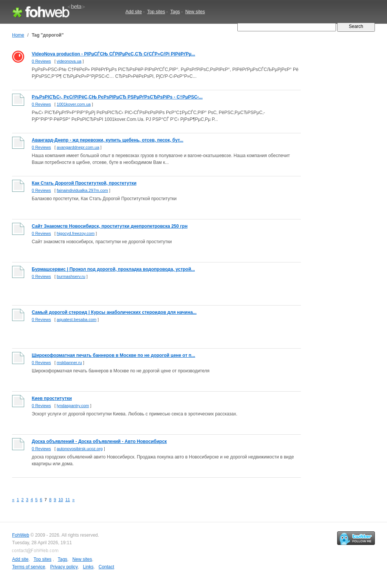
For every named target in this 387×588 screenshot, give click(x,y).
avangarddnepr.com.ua (78, 147)
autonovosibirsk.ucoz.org (80, 449)
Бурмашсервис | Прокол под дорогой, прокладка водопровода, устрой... (113, 269)
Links (88, 567)
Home (18, 35)
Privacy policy (64, 567)
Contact (106, 567)
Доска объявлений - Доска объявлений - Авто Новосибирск (99, 441)
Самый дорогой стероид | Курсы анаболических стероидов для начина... (114, 312)
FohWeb (21, 535)
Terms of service (29, 567)
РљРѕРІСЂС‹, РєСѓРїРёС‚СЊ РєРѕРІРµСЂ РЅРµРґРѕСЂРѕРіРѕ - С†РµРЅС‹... (117, 97)
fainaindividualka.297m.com (82, 190)
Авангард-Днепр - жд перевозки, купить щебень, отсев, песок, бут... (108, 140)
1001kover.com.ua (74, 104)
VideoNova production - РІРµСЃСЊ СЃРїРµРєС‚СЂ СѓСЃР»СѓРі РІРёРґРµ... (113, 54)
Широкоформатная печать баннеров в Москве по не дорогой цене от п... (113, 355)
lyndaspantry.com (73, 406)
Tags (175, 12)
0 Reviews (41, 61)
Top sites (156, 12)
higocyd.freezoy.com (76, 233)
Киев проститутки (52, 398)
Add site (134, 12)
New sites (195, 12)
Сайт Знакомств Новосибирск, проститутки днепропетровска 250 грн (110, 226)
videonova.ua (69, 61)
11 (68, 500)
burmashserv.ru (71, 276)
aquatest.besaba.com (77, 319)
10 (61, 500)
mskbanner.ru (69, 363)
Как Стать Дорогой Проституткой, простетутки (84, 183)
